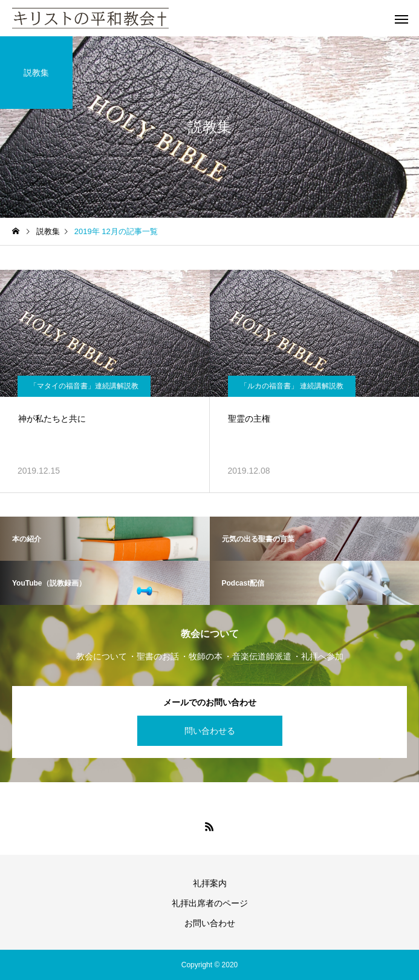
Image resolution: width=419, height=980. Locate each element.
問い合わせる (210, 731)
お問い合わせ (210, 923)
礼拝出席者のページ (210, 903)
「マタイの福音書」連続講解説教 (84, 386)
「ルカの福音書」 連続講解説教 (292, 386)
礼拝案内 (210, 883)
